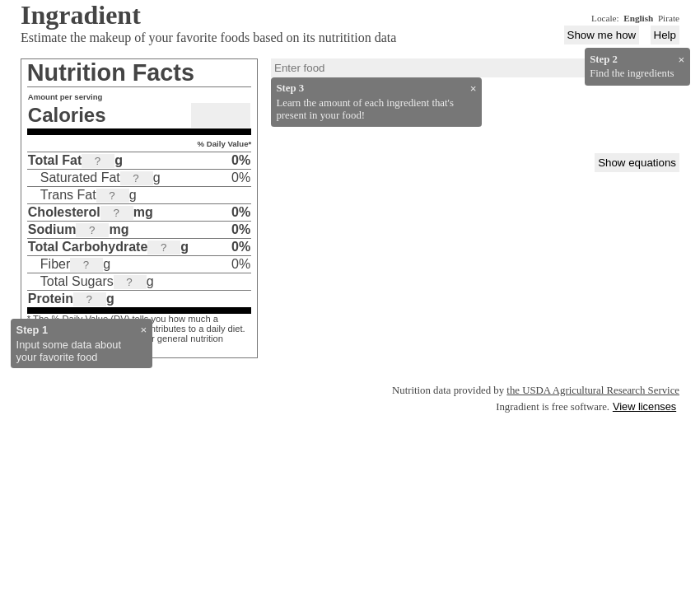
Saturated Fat (80, 177)
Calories (67, 115)
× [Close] (144, 330)
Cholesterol (64, 212)
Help (665, 35)
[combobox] (475, 68)
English (638, 18)
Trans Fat (68, 195)
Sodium (52, 229)
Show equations (637, 163)
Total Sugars (77, 281)
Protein (51, 299)
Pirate (669, 18)
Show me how (602, 35)
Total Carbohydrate (88, 247)
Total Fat (55, 160)
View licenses (644, 406)
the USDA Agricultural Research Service (593, 390)
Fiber (55, 264)
